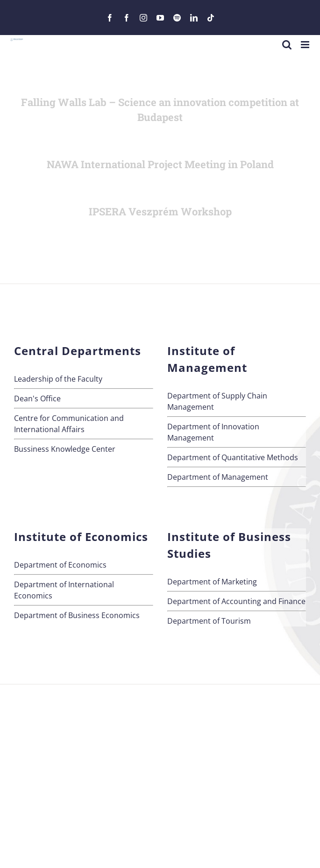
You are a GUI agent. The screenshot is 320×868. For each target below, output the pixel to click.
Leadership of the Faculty (58, 379)
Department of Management (218, 477)
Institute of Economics (81, 537)
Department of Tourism (209, 621)
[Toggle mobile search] (287, 45)
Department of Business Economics (77, 615)
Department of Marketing (212, 582)
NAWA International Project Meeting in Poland (160, 164)
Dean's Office (37, 398)
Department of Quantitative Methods (233, 457)
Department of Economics (60, 565)
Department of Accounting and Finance (236, 601)
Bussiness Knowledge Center (65, 449)
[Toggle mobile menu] (306, 45)
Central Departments (78, 351)
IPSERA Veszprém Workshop (160, 211)
